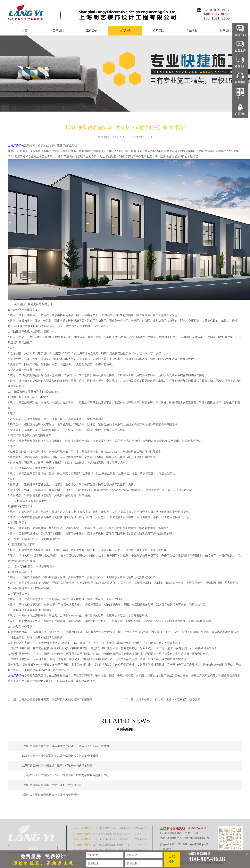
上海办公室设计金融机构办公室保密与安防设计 (50, 795)
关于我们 (58, 31)
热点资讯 (125, 31)
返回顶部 (240, 114)
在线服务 (192, 31)
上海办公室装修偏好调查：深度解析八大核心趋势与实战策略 (56, 699)
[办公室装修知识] (82, 828)
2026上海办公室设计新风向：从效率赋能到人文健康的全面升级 (60, 756)
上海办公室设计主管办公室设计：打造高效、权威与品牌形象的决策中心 (65, 775)
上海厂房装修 (16, 146)
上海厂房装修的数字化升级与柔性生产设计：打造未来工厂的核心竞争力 (65, 746)
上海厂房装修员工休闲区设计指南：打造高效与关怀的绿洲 (57, 766)
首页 (25, 31)
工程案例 (92, 31)
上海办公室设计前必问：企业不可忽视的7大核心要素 (168, 699)
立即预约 (172, 859)
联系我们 (225, 31)
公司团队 (158, 31)
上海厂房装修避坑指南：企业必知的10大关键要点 (52, 785)
